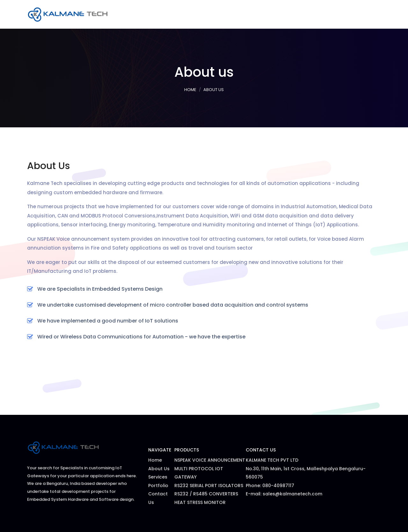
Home (214, 14)
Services (239, 14)
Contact (366, 14)
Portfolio (303, 14)
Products (270, 14)
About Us (335, 14)
